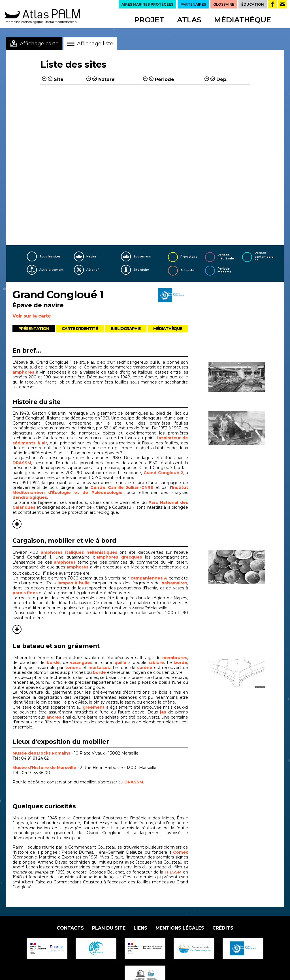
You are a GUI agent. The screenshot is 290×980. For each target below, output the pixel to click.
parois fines (25, 593)
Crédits (223, 928)
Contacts (70, 928)
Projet (149, 20)
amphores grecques (119, 557)
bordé (53, 662)
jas (164, 712)
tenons (74, 668)
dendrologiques (30, 497)
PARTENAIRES (193, 4)
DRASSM (22, 463)
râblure (156, 662)
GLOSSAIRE (224, 4)
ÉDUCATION (253, 4)
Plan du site (109, 928)
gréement (94, 707)
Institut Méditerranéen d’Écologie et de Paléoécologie (100, 490)
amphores (23, 372)
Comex (181, 852)
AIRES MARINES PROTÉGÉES (147, 4)
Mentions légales (180, 928)
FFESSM (173, 872)
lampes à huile (74, 583)
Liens (140, 928)
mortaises (99, 668)
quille (121, 662)
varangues (82, 662)
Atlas (189, 20)
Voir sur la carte (32, 316)
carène (146, 668)
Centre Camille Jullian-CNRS (122, 487)
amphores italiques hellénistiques (79, 552)
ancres (54, 717)
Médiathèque (243, 20)
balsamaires (174, 583)
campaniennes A (149, 578)
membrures (175, 658)
